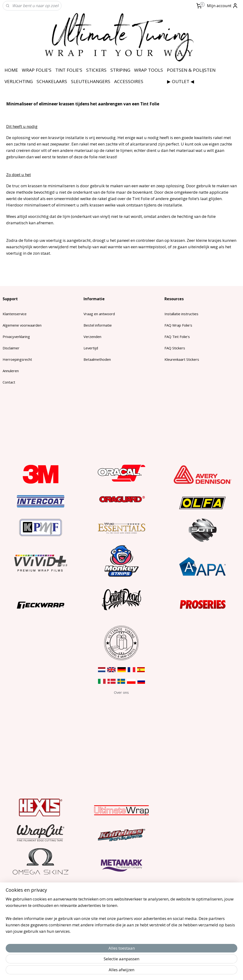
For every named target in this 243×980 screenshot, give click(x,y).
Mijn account (222, 6)
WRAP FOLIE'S (37, 70)
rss (115, 971)
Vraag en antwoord (99, 314)
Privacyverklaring (16, 337)
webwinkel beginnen (133, 971)
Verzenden (92, 337)
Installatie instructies (181, 314)
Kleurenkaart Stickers (182, 359)
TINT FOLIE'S (69, 70)
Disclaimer (11, 348)
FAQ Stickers (175, 348)
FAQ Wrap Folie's (178, 325)
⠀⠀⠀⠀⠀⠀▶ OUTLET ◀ (171, 81)
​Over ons (121, 692)
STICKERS (96, 70)
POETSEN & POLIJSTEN (191, 70)
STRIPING (120, 70)
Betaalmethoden (97, 359)
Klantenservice (15, 314)
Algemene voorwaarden (22, 325)
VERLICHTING (19, 81)
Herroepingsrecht (17, 359)
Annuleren (11, 371)
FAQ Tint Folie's (177, 337)
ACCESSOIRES (129, 81)
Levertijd (91, 348)
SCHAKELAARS (52, 81)
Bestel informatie (98, 325)
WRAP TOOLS (149, 70)
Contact (9, 382)
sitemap (105, 971)
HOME (11, 70)
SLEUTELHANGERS (91, 81)
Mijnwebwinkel (175, 971)
